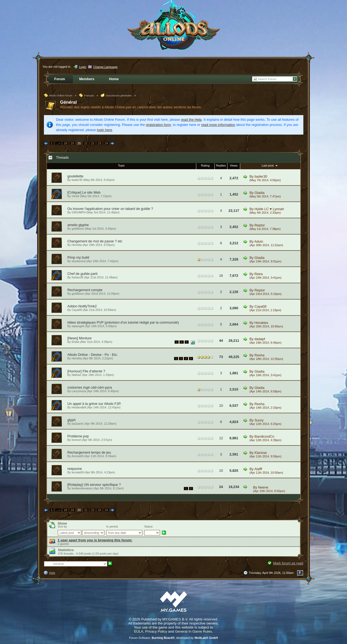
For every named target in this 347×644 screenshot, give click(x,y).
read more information (218, 125)
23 (99, 143)
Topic (121, 165)
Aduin (259, 241)
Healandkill (79, 407)
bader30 (77, 180)
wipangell (78, 326)
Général (69, 102)
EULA (139, 631)
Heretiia (77, 245)
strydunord (78, 261)
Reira (259, 274)
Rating (205, 165)
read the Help (191, 120)
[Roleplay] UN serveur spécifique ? (94, 485)
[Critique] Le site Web (84, 192)
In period (112, 526)
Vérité (75, 196)
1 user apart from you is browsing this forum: (95, 540)
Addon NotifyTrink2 (82, 306)
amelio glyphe (78, 225)
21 (86, 143)
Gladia (260, 193)
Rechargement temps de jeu (89, 452)
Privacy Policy (156, 631)
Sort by (62, 526)
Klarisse (261, 453)
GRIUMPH (78, 212)
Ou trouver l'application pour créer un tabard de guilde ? (110, 209)
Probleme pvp (78, 436)
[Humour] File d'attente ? (86, 371)
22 (93, 143)
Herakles (261, 323)
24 (106, 143)
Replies (221, 165)
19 (72, 143)
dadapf (260, 339)
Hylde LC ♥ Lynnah (269, 209)
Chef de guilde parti (83, 274)
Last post (270, 165)
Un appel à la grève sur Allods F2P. (94, 404)
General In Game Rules (193, 631)
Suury (259, 420)
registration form (158, 125)
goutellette (75, 176)
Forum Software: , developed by (173, 638)
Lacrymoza (79, 391)
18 (65, 143)
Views (234, 165)
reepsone (75, 469)
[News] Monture (80, 338)
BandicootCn (264, 436)
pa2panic (78, 424)
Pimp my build (78, 257)
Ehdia (75, 342)
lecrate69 (78, 472)
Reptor (260, 225)
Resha (260, 355)
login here (104, 130)
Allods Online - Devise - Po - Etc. (93, 355)
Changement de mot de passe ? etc (95, 241)
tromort (76, 440)
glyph (72, 420)
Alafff (258, 469)
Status (148, 526)
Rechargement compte (85, 290)
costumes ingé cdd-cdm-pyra (90, 387)
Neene (263, 487)
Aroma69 (78, 456)
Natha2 (76, 375)
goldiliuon (78, 229)
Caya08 (77, 310)
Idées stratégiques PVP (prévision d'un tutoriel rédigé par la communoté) (123, 322)
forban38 (77, 277)
